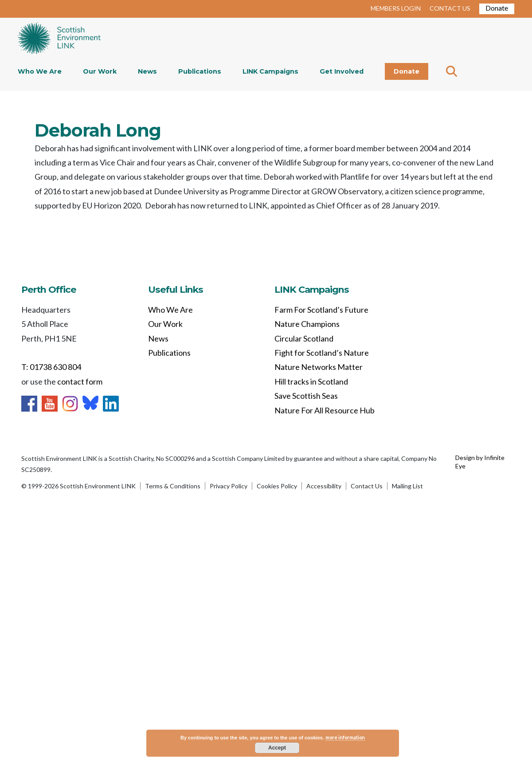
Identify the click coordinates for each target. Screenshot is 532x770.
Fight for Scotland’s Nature (322, 353)
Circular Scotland (304, 338)
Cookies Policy (277, 486)
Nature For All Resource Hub (325, 410)
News (147, 71)
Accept (277, 748)
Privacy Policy (229, 486)
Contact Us (367, 486)
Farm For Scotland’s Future (321, 310)
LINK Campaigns (270, 71)
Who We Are (40, 71)
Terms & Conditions (173, 486)
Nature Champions (307, 324)
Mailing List (407, 486)
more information (345, 737)
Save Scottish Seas (306, 396)
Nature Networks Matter (319, 367)
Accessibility (324, 486)
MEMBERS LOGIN (396, 8)
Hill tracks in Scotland (311, 381)
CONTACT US (450, 8)
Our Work (100, 71)
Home (59, 39)
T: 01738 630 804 (51, 367)
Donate (497, 8)
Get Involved (342, 71)
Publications (200, 71)
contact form (80, 381)
